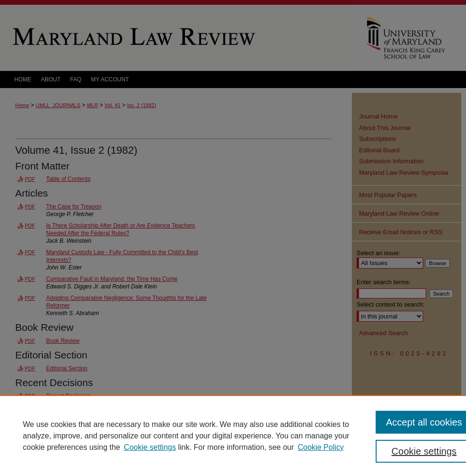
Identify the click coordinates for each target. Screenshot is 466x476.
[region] (233, 436)
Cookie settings (150, 447)
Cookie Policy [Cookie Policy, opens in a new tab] (321, 447)
